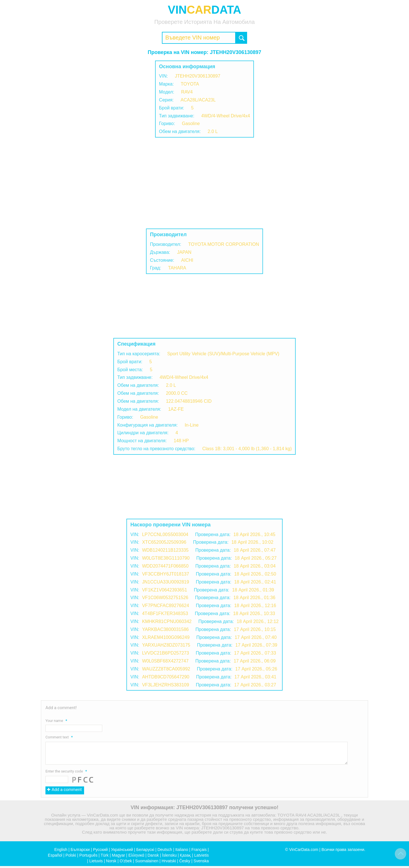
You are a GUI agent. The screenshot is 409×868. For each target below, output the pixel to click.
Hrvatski (169, 861)
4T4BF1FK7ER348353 (165, 613)
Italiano (182, 850)
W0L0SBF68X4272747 (165, 661)
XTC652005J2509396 (164, 542)
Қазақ (185, 855)
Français (199, 850)
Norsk (111, 861)
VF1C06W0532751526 (165, 598)
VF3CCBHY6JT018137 (165, 574)
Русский (100, 850)
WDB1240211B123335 (165, 550)
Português (88, 855)
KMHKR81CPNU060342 (167, 621)
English (61, 850)
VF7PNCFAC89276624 (165, 606)
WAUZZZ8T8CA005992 (166, 669)
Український (122, 850)
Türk (105, 855)
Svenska (201, 861)
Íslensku (169, 855)
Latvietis (202, 855)
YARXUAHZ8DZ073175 (166, 645)
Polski (71, 855)
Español (55, 855)
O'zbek (126, 861)
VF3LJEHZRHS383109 (165, 685)
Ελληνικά (136, 855)
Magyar (119, 855)
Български (80, 850)
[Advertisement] (204, 183)
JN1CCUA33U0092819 (165, 582)
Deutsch (165, 850)
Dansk (153, 855)
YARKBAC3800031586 (165, 629)
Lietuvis (96, 861)
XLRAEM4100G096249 (166, 637)
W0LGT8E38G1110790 (166, 558)
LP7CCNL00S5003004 (165, 534)
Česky (185, 861)
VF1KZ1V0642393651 (164, 590)
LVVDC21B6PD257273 (165, 653)
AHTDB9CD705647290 (166, 677)
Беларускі (145, 850)
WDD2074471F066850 (165, 566)
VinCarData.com (304, 850)
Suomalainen (147, 861)
